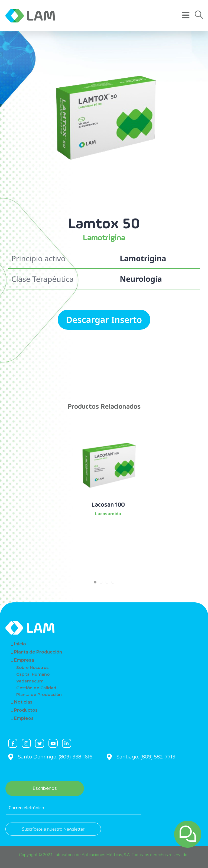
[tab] (95, 582)
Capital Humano (33, 674)
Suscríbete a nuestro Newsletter (53, 829)
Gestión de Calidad (36, 688)
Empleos (24, 718)
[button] (199, 15)
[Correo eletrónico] (74, 808)
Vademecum (30, 681)
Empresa (24, 660)
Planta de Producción (38, 652)
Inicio (20, 644)
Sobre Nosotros (32, 667)
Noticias (23, 702)
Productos (26, 710)
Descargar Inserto (104, 320)
